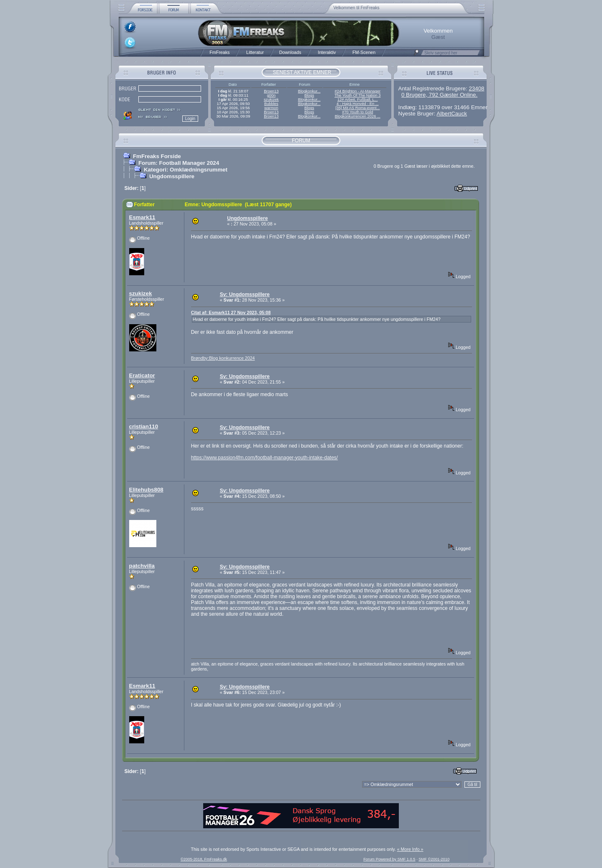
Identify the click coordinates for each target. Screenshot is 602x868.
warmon (271, 108)
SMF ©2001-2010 (434, 859)
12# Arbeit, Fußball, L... (357, 100)
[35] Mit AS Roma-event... (357, 108)
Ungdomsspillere (172, 176)
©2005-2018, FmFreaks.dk (204, 859)
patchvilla (142, 566)
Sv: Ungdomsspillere (245, 294)
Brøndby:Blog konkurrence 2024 (223, 358)
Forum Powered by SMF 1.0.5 (389, 859)
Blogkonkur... (309, 91)
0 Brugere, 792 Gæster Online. (439, 95)
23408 (476, 88)
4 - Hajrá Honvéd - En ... (358, 104)
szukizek (271, 100)
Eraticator (142, 375)
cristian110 (144, 426)
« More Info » (410, 849)
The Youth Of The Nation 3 (357, 95)
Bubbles (271, 104)
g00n (271, 95)
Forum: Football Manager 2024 (179, 163)
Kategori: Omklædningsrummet (186, 170)
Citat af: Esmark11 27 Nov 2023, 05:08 (231, 312)
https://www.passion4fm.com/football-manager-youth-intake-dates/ (265, 458)
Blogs (309, 95)
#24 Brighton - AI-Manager (358, 91)
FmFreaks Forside (157, 156)
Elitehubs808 (146, 490)
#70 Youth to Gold (357, 112)
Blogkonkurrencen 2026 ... (358, 116)
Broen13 (271, 91)
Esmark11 (142, 217)
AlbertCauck (452, 114)
